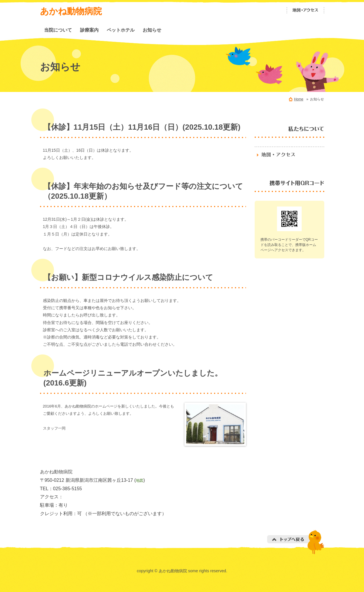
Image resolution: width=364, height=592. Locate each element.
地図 (140, 480)
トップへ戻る (296, 542)
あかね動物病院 (71, 11)
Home (299, 99)
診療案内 (89, 30)
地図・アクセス (305, 10)
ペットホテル (121, 30)
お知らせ (152, 30)
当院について (58, 30)
